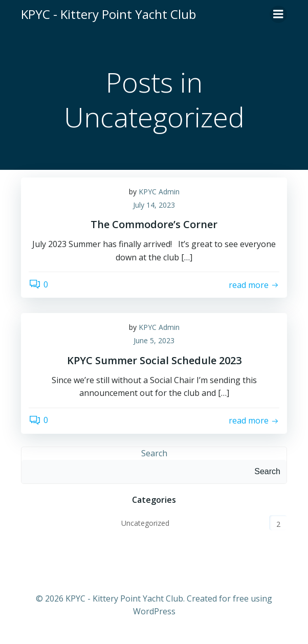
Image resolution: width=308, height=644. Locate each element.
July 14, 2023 (154, 205)
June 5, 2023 (154, 340)
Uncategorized (145, 523)
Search (154, 453)
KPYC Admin (159, 192)
